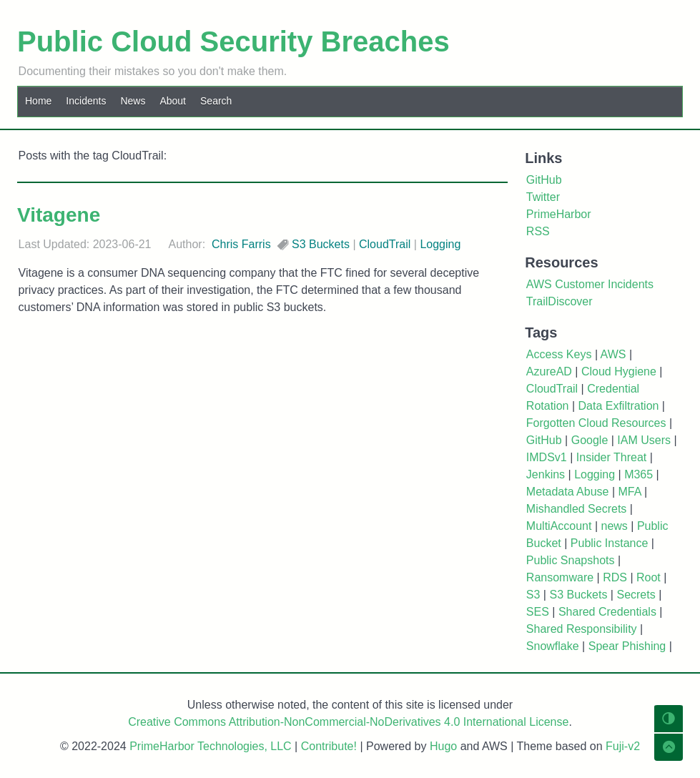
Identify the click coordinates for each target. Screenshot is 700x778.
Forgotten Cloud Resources (596, 423)
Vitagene (59, 215)
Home (38, 101)
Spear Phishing (627, 646)
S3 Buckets (321, 244)
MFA (630, 492)
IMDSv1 (547, 457)
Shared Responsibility (582, 629)
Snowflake (553, 646)
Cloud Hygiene (619, 371)
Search (216, 101)
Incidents (86, 101)
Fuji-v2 (623, 746)
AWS (613, 354)
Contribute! (329, 746)
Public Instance (610, 543)
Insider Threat (611, 457)
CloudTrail (385, 244)
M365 (639, 474)
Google (590, 440)
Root (649, 577)
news (614, 526)
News (133, 101)
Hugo (443, 746)
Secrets (636, 595)
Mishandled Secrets (577, 509)
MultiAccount (559, 526)
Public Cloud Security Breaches (233, 41)
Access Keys (559, 354)
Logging (440, 244)
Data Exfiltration (618, 406)
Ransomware (560, 577)
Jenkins (546, 474)
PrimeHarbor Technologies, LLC (210, 746)
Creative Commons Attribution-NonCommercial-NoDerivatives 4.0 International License (348, 722)
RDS (615, 577)
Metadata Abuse (568, 492)
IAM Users (644, 440)
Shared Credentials (607, 612)
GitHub (544, 440)
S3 (533, 595)
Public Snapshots (571, 560)
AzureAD (549, 371)
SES (538, 612)
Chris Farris (241, 244)
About (173, 101)
